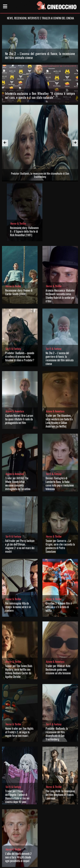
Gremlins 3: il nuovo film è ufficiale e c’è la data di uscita (59, 574)
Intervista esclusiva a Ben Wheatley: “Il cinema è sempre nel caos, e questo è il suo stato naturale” (40, 95)
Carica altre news (40, 840)
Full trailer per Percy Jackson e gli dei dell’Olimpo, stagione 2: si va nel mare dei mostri (20, 513)
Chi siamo (26, 864)
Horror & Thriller (18, 190)
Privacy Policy (40, 864)
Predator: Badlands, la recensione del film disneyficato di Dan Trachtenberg (57, 701)
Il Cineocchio (21, 849)
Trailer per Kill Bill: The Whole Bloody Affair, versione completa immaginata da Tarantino (18, 450)
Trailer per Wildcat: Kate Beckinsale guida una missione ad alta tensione (58, 636)
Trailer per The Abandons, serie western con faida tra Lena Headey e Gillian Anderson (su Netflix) (59, 388)
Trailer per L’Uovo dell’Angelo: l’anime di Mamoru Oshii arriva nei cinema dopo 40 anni (17, 763)
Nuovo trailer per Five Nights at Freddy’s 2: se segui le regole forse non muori (19, 699)
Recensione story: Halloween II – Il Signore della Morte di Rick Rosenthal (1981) (24, 198)
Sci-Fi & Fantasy (13, 316)
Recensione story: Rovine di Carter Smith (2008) (19, 259)
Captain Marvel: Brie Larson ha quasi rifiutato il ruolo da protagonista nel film (19, 386)
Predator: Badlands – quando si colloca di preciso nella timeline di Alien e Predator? (20, 323)
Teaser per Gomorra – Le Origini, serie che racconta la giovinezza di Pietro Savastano (60, 513)
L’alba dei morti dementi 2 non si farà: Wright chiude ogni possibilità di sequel (18, 824)
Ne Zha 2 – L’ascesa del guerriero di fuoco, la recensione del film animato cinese (40, 56)
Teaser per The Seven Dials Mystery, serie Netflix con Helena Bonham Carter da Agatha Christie (19, 638)
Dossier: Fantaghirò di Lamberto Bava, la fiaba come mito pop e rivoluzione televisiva (60, 450)
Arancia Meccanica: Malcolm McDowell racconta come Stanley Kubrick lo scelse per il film (60, 263)
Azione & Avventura (15, 378)
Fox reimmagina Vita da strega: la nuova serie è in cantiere (18, 574)
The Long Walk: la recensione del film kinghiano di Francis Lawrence (60, 761)
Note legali (54, 864)
